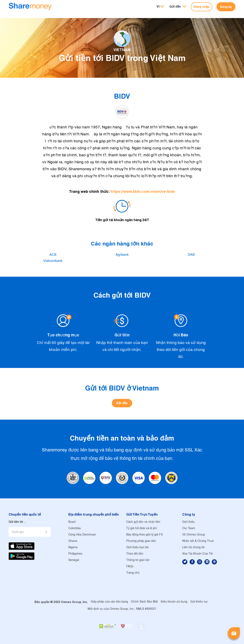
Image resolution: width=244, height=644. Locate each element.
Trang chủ (133, 573)
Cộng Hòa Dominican (82, 535)
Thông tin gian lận (138, 560)
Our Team (189, 528)
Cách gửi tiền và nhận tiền (143, 522)
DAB (191, 255)
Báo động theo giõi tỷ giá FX (145, 535)
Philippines (75, 554)
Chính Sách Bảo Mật (144, 602)
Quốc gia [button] (18, 532)
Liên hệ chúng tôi (193, 548)
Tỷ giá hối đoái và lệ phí (142, 528)
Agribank (122, 255)
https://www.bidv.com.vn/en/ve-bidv (143, 191)
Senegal (74, 560)
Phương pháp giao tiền (141, 541)
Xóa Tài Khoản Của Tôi (198, 554)
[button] (178, 7)
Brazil (72, 522)
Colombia (74, 528)
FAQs (130, 567)
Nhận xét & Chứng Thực (198, 541)
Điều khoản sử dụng (174, 602)
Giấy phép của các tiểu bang (109, 602)
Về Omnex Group (194, 535)
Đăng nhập (202, 7)
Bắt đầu (122, 403)
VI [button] (158, 6)
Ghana (73, 541)
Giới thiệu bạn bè (137, 548)
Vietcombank (53, 261)
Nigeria (73, 548)
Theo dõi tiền (135, 554)
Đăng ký (226, 7)
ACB (53, 255)
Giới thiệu (188, 522)
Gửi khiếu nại (199, 602)
